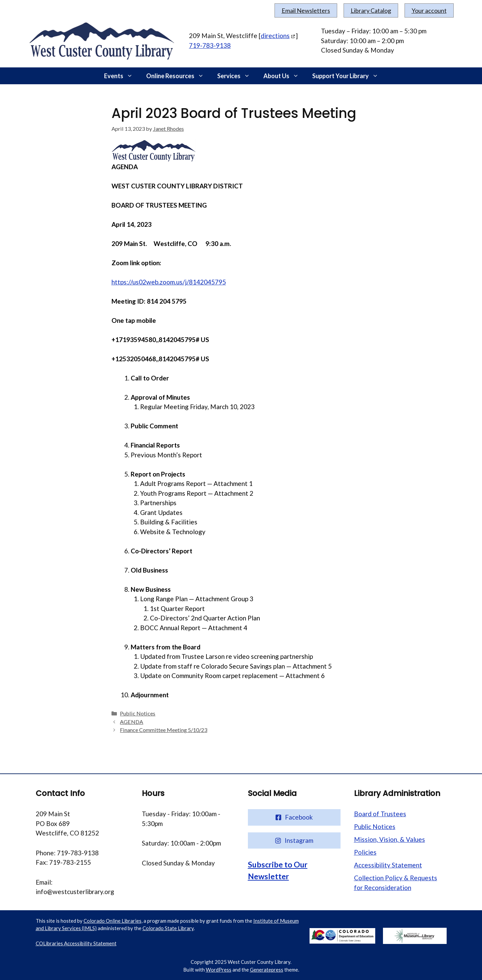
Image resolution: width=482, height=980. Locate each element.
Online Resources (178, 76)
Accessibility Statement (388, 865)
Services (237, 76)
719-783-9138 (210, 45)
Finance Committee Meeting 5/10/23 (164, 730)
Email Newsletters (306, 10)
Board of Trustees (380, 814)
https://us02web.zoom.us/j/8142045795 (169, 282)
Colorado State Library (168, 928)
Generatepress (267, 970)
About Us (284, 76)
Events (122, 76)
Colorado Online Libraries (113, 921)
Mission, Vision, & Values (390, 839)
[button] (131, 76)
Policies (365, 852)
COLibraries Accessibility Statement (76, 943)
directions (275, 36)
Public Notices (138, 713)
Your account (429, 10)
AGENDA (132, 722)
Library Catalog (371, 10)
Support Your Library (349, 76)
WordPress (219, 970)
